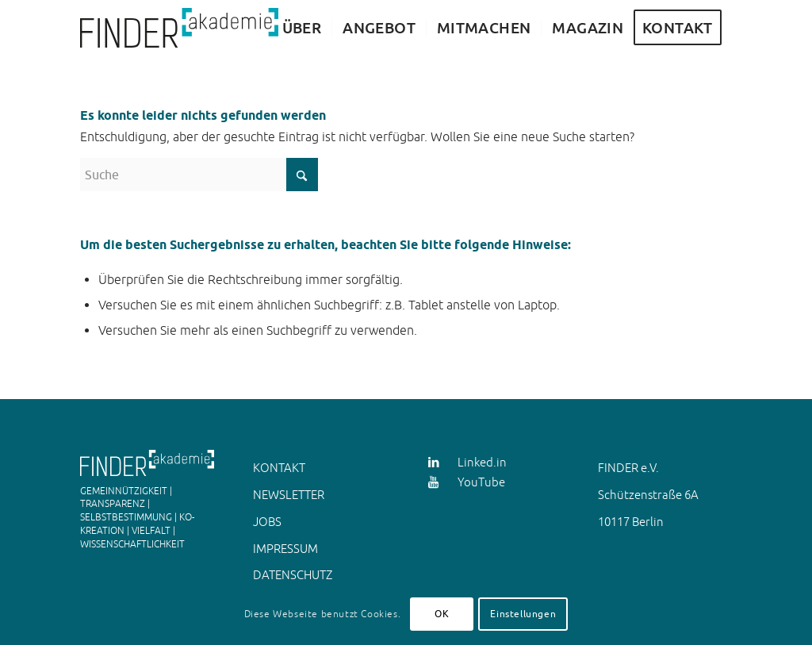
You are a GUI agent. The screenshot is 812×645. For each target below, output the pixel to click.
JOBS (267, 522)
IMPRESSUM (285, 549)
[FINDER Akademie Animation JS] (179, 28)
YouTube (481, 482)
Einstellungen (523, 614)
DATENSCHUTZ (293, 575)
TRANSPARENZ (113, 504)
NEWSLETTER (289, 495)
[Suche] (199, 175)
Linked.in (482, 462)
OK (442, 614)
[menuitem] (302, 28)
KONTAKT (279, 468)
